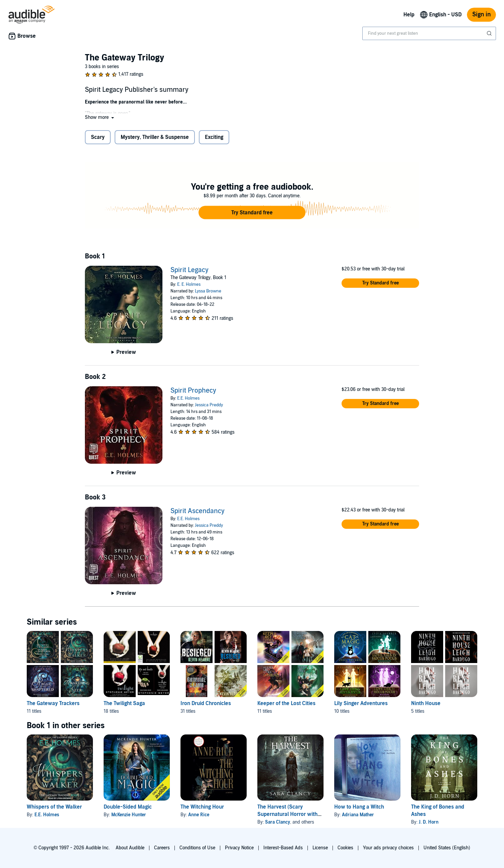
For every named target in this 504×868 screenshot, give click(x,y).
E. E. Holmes (189, 284)
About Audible (130, 848)
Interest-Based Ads (283, 848)
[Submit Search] (490, 33)
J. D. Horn (429, 822)
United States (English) (447, 848)
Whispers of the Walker (54, 807)
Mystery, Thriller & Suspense (155, 137)
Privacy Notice (239, 848)
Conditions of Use (197, 848)
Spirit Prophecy (193, 391)
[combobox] (429, 33)
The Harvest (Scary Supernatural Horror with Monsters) (287, 814)
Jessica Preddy (209, 405)
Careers (162, 848)
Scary (98, 137)
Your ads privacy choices (388, 848)
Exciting (214, 137)
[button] (100, 117)
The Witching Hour (202, 807)
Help (409, 15)
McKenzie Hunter (129, 815)
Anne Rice (199, 815)
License (320, 848)
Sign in (481, 15)
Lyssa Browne (208, 291)
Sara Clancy (278, 822)
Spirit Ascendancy (198, 511)
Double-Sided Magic (128, 807)
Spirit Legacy (190, 270)
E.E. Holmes (188, 398)
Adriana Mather (358, 815)
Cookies (345, 848)
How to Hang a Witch (359, 807)
